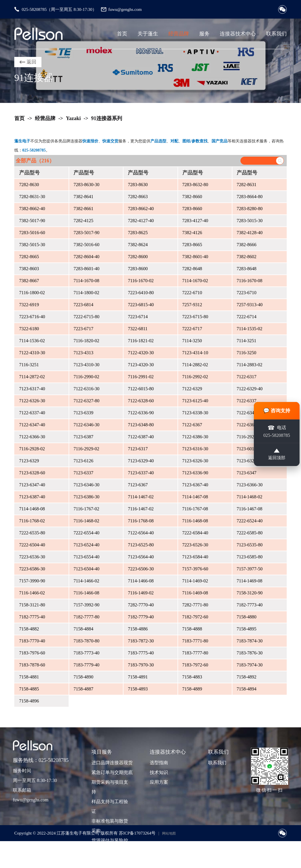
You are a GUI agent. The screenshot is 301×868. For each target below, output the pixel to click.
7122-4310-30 (32, 353)
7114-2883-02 (250, 365)
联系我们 (276, 34)
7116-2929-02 (86, 449)
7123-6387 (83, 437)
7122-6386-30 (195, 437)
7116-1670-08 (250, 281)
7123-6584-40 (195, 557)
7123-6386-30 (86, 497)
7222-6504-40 (32, 545)
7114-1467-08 (195, 497)
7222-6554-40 (86, 533)
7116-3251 (29, 365)
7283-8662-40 (141, 209)
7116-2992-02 (195, 377)
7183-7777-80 (195, 653)
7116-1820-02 (86, 341)
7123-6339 (83, 413)
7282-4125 (83, 221)
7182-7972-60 (195, 617)
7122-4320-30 (141, 353)
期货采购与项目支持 (110, 787)
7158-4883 (192, 677)
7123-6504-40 (86, 569)
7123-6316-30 (195, 449)
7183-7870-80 (86, 641)
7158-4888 (192, 629)
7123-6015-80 (250, 449)
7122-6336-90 (141, 413)
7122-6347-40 (32, 425)
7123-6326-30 (195, 461)
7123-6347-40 (32, 485)
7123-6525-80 (141, 545)
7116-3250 (247, 353)
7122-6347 (247, 413)
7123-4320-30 (141, 365)
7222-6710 (192, 293)
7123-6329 (29, 461)
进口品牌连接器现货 (111, 763)
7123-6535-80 (250, 545)
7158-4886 (138, 629)
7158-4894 (247, 689)
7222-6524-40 (250, 521)
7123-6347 (247, 473)
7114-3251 (247, 341)
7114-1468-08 (32, 509)
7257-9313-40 (250, 305)
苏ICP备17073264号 (137, 833)
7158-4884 (83, 629)
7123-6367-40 (195, 485)
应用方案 (159, 782)
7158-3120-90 (250, 593)
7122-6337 (247, 401)
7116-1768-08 (141, 521)
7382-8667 (29, 281)
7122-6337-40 (32, 413)
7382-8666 (247, 245)
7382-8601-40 (195, 257)
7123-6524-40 (86, 545)
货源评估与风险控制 (110, 845)
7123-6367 (138, 485)
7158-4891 (138, 677)
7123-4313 (83, 353)
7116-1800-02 (32, 293)
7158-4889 (192, 689)
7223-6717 (83, 329)
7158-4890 (83, 677)
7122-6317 (247, 377)
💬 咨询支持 (277, 410)
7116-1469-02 (141, 593)
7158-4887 (83, 689)
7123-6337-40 (141, 473)
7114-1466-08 (141, 581)
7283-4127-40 (195, 221)
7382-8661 (83, 209)
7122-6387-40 (141, 437)
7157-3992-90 (86, 605)
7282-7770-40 (141, 605)
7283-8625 (138, 233)
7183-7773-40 (86, 653)
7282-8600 (138, 257)
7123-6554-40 (86, 557)
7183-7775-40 (141, 653)
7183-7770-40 (32, 641)
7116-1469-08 (195, 593)
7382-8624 (138, 245)
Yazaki (73, 118)
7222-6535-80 (32, 533)
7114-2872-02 (32, 377)
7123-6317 (138, 449)
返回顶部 (277, 455)
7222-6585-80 (250, 533)
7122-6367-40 (250, 425)
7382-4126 (192, 233)
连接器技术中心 (238, 34)
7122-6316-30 (86, 389)
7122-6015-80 (141, 389)
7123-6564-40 (141, 557)
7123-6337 (83, 473)
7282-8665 (29, 257)
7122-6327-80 (86, 401)
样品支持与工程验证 (110, 806)
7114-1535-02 (250, 329)
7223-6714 (138, 317)
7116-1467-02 (141, 509)
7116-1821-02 (141, 341)
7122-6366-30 (32, 437)
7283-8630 (138, 185)
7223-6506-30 (141, 569)
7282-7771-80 (195, 605)
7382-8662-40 (32, 209)
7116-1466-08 (86, 593)
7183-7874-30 (250, 641)
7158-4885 (29, 689)
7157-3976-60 (195, 569)
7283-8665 (192, 245)
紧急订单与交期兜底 (111, 772)
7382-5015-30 (32, 245)
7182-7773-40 (250, 605)
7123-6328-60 (32, 473)
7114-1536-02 (32, 341)
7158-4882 (29, 629)
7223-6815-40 (141, 305)
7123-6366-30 (250, 485)
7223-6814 (83, 305)
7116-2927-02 (250, 437)
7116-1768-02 (32, 521)
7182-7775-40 (32, 617)
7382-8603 (29, 269)
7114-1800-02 (86, 293)
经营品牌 (179, 34)
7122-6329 (192, 389)
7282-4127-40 (141, 221)
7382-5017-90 (32, 221)
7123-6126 (83, 461)
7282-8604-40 (86, 257)
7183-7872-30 (141, 641)
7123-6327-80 (250, 461)
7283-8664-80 (250, 197)
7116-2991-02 (141, 377)
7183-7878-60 (32, 665)
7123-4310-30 (86, 365)
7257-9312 (192, 305)
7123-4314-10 (195, 353)
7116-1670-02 (141, 281)
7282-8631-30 (32, 197)
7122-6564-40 (141, 533)
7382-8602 (247, 257)
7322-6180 (29, 329)
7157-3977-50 (250, 569)
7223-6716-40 (32, 317)
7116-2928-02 (32, 449)
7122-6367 (192, 425)
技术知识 (159, 772)
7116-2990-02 (86, 377)
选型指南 (159, 763)
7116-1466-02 (32, 593)
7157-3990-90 (32, 581)
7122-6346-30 (86, 425)
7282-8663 (138, 197)
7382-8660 (192, 197)
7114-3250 (192, 341)
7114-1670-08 (86, 281)
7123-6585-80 (250, 557)
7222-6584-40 (195, 533)
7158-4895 (247, 629)
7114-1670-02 (195, 281)
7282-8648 (192, 269)
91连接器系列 (107, 118)
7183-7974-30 (250, 665)
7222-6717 (192, 329)
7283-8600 (138, 269)
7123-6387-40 (32, 497)
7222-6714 (247, 317)
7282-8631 (247, 185)
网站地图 (169, 833)
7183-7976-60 (32, 653)
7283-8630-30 (86, 185)
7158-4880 (247, 617)
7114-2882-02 (195, 365)
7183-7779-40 (86, 665)
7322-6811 (138, 329)
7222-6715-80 (86, 317)
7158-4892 (247, 677)
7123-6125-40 (195, 401)
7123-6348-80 (141, 425)
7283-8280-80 (250, 209)
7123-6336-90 (195, 473)
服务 (204, 34)
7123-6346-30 (86, 485)
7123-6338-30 (195, 413)
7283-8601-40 (86, 269)
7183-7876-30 (250, 653)
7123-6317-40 (32, 389)
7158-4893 (138, 689)
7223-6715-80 (195, 317)
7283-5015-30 (250, 221)
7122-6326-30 (32, 401)
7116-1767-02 (86, 509)
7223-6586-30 (32, 569)
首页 (122, 34)
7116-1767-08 (195, 509)
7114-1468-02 (250, 497)
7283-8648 (247, 269)
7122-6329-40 (250, 389)
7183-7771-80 (195, 641)
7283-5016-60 (32, 233)
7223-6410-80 (141, 293)
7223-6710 (247, 293)
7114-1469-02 (195, 581)
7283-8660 (192, 209)
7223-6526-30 (195, 545)
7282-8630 (29, 185)
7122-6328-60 (141, 401)
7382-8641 (83, 197)
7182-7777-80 (86, 617)
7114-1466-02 (86, 581)
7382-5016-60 (86, 245)
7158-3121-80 (32, 605)
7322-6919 (29, 305)
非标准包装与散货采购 (110, 826)
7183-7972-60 (195, 665)
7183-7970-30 (141, 665)
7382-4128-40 (250, 233)
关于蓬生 (148, 34)
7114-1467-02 (141, 497)
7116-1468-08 (195, 521)
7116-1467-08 (250, 509)
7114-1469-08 (250, 581)
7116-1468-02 (86, 521)
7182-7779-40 (141, 617)
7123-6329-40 (141, 461)
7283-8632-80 (195, 185)
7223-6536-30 (32, 557)
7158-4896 (29, 701)
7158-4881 (29, 677)
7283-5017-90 (86, 233)
